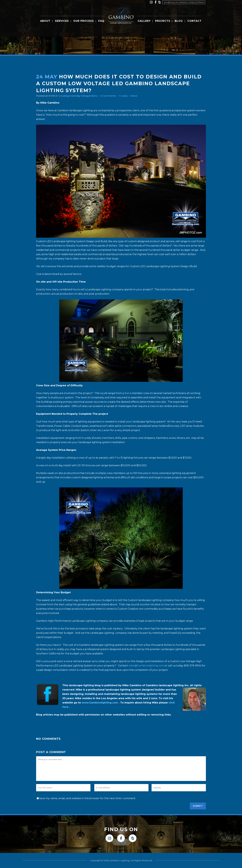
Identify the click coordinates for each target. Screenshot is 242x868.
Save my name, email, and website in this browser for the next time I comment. (88, 798)
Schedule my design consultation (184, 2)
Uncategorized (69, 96)
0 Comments (112, 96)
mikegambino (92, 96)
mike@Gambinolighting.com (146, 666)
